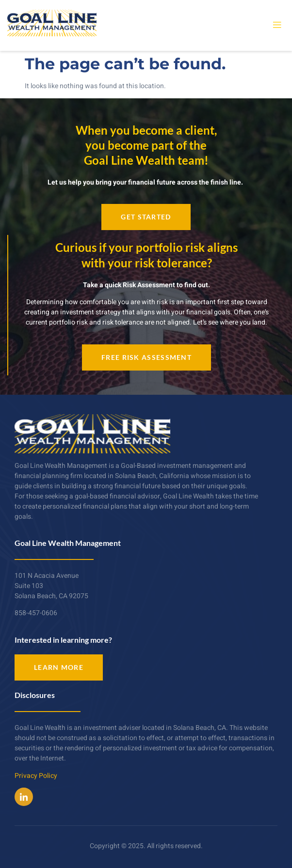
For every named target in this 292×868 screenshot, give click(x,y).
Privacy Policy (36, 776)
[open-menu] (277, 25)
